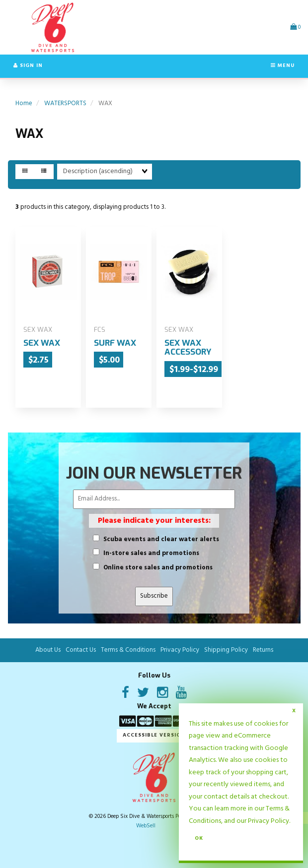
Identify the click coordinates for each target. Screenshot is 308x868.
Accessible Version (154, 735)
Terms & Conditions (128, 650)
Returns (263, 650)
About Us (48, 650)
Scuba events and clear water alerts (161, 540)
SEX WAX (42, 343)
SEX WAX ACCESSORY (188, 348)
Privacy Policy (269, 821)
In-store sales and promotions (151, 554)
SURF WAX (115, 343)
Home (24, 103)
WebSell (146, 826)
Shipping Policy (226, 650)
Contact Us (81, 650)
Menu (283, 66)
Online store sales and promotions (158, 568)
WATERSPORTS (65, 103)
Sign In (28, 66)
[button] (295, 27)
